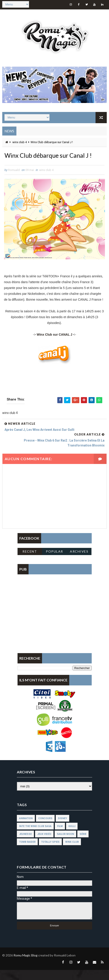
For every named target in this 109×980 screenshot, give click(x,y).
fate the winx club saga (35, 836)
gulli (72, 836)
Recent (30, 561)
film (60, 836)
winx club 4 (20, 141)
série (83, 844)
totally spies (50, 852)
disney (62, 828)
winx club (72, 852)
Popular (54, 561)
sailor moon (65, 844)
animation (26, 828)
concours (45, 828)
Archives (79, 561)
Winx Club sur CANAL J (54, 345)
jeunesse (25, 844)
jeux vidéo (44, 844)
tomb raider (27, 852)
